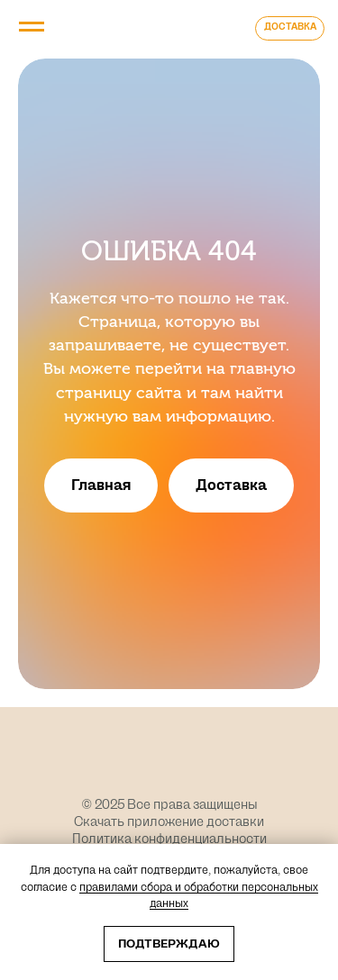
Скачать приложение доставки (169, 822)
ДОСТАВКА (290, 27)
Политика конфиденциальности (169, 839)
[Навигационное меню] (32, 27)
